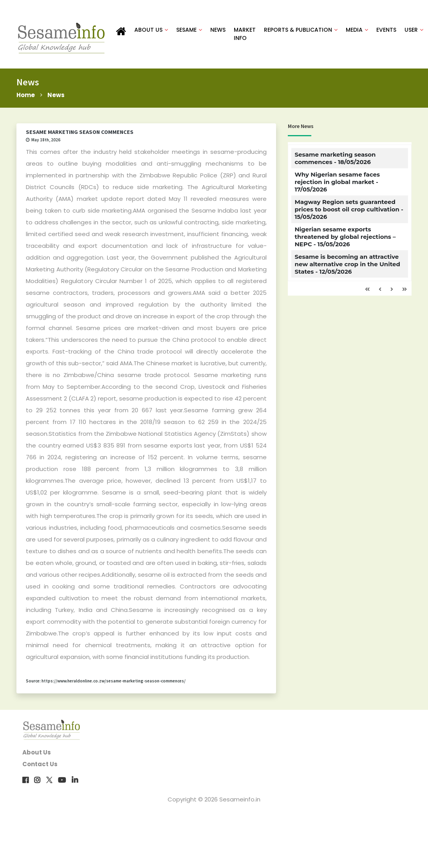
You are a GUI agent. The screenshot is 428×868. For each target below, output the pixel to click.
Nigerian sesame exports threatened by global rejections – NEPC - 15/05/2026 (345, 237)
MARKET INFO (245, 34)
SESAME (189, 30)
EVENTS (386, 30)
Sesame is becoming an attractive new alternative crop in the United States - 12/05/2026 (347, 264)
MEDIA (357, 30)
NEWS (218, 30)
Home (26, 95)
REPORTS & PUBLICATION (301, 30)
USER (414, 30)
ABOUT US (151, 30)
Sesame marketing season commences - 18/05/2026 (335, 158)
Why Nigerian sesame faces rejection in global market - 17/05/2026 (337, 182)
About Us (37, 752)
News (56, 95)
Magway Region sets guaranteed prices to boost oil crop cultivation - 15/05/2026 (349, 209)
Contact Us (40, 764)
